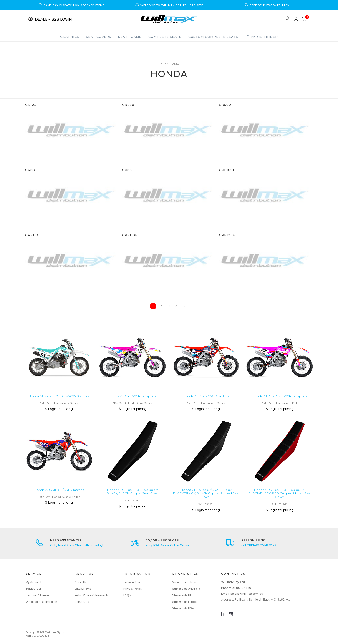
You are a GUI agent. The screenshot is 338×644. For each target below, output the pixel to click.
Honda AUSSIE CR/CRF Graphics (59, 495)
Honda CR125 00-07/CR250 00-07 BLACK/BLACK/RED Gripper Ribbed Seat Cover (280, 499)
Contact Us (82, 602)
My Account (33, 582)
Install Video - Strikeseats (92, 595)
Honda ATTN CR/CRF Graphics (206, 401)
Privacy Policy (133, 589)
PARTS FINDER (262, 37)
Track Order (33, 589)
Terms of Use (132, 582)
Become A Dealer (37, 595)
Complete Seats (165, 37)
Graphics (70, 37)
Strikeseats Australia (186, 589)
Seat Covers (99, 37)
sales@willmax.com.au (247, 594)
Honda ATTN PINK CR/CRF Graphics (280, 401)
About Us (81, 582)
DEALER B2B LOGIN (53, 19)
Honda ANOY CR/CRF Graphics (133, 401)
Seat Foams (130, 37)
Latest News (83, 589)
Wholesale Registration (41, 602)
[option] (71, 5)
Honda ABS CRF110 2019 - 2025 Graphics (59, 401)
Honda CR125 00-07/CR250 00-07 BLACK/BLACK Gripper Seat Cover (133, 497)
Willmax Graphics (184, 582)
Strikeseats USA (183, 608)
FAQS (127, 595)
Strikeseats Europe (185, 602)
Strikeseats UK (182, 595)
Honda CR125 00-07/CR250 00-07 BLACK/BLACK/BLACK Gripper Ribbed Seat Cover (206, 499)
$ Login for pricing (59, 414)
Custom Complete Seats (213, 37)
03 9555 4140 (241, 588)
